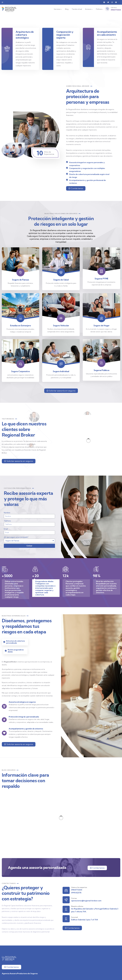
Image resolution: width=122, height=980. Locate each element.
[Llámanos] (107, 9)
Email (6, 529)
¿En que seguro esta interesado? (16, 537)
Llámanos (114, 7)
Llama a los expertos (79, 887)
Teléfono (7, 521)
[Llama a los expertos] (66, 890)
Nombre (7, 513)
